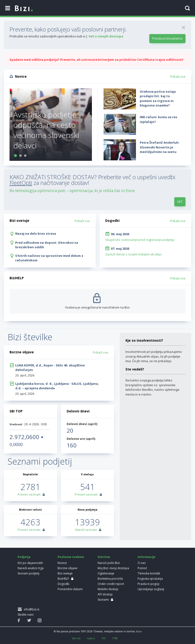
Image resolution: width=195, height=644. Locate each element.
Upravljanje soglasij (151, 589)
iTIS (103, 638)
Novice (62, 563)
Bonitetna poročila (110, 579)
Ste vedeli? (135, 369)
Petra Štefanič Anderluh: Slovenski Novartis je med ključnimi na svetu (160, 147)
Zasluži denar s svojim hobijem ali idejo (133, 254)
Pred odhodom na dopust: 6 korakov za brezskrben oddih (47, 245)
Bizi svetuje (65, 573)
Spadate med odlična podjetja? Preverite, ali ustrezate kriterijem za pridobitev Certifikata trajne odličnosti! (96, 60)
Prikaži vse (178, 76)
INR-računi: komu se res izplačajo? (158, 119)
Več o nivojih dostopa (106, 36)
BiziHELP (63, 579)
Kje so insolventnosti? (144, 340)
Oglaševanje (106, 573)
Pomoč (142, 568)
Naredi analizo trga (31, 568)
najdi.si (91, 638)
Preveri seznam (29, 494)
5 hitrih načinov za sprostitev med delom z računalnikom (49, 258)
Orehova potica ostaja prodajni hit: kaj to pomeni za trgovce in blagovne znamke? (158, 99)
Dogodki (63, 584)
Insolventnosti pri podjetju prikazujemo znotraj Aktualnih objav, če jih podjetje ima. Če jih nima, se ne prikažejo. (154, 356)
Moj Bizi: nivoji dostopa (113, 568)
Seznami (103, 600)
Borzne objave (67, 568)
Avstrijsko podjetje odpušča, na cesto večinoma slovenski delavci (46, 130)
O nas (142, 563)
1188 (115, 638)
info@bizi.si (31, 609)
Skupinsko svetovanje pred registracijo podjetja (140, 240)
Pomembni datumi (70, 589)
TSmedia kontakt (149, 573)
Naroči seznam (86, 530)
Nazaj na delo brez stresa (36, 233)
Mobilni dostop (108, 589)
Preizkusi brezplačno (167, 38)
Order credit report (111, 584)
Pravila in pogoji (148, 584)
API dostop (105, 594)
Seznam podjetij (28, 573)
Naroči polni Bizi (109, 563)
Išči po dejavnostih (30, 563)
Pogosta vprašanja (150, 579)
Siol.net (76, 638)
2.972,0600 (24, 437)
